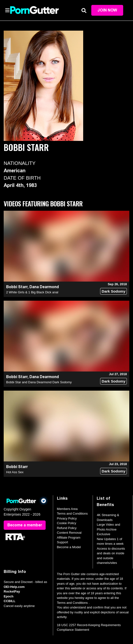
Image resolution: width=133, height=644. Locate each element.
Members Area (67, 509)
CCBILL (10, 601)
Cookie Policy (67, 523)
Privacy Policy (67, 518)
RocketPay (12, 591)
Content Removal (69, 533)
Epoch (9, 596)
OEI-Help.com (14, 587)
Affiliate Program (69, 538)
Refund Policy (67, 528)
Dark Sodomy (113, 291)
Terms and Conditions (72, 514)
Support (63, 542)
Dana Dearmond (44, 287)
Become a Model (69, 547)
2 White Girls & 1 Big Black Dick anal (32, 292)
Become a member (25, 525)
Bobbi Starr (17, 287)
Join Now (107, 10)
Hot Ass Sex (15, 472)
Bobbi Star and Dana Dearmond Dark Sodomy (39, 382)
